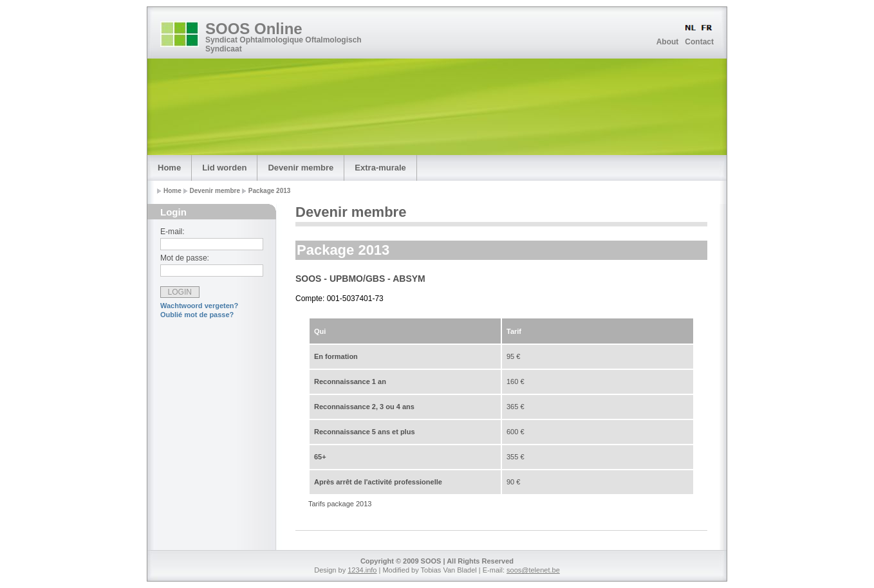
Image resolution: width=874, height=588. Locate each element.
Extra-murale (380, 168)
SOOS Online (254, 29)
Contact (699, 42)
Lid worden (224, 168)
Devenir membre (301, 168)
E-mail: (172, 232)
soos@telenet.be (533, 570)
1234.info (362, 570)
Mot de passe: (185, 258)
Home (169, 168)
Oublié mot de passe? (197, 315)
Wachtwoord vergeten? (199, 306)
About (668, 42)
